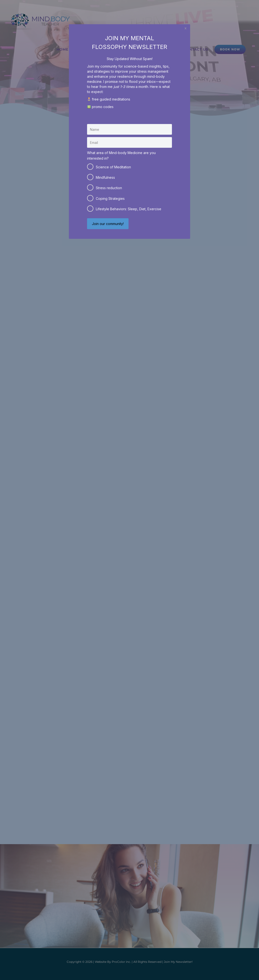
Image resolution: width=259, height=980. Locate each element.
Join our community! (108, 224)
